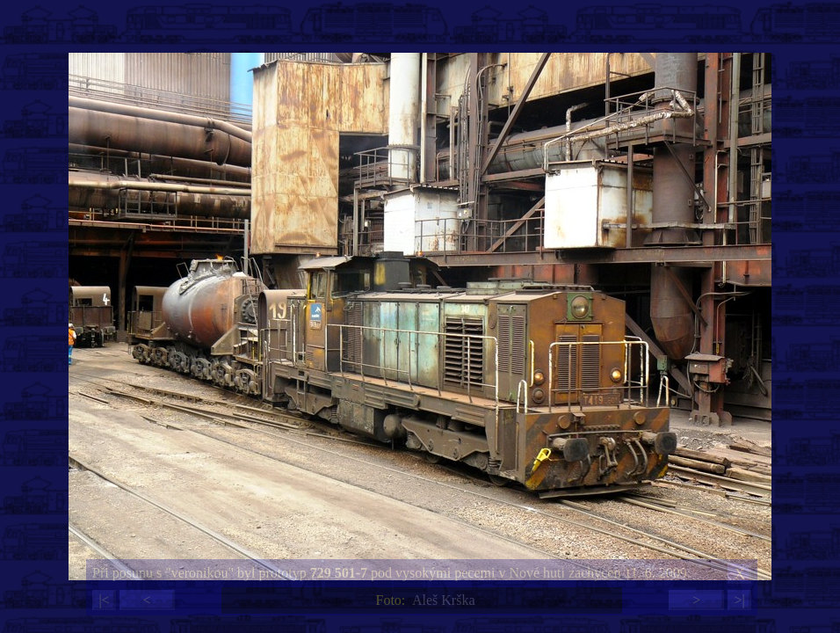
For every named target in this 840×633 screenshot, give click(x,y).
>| (739, 600)
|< (104, 600)
